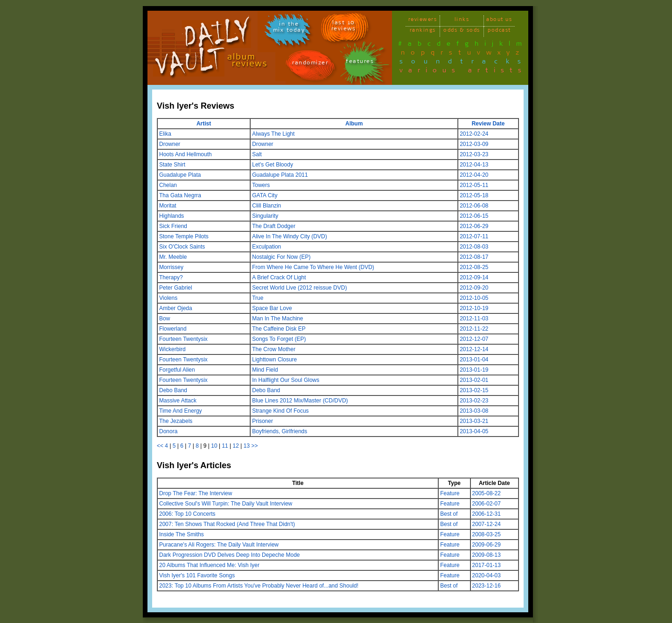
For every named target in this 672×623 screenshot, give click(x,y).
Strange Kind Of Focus (280, 411)
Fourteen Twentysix (183, 339)
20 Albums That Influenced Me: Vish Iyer (209, 565)
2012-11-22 (474, 329)
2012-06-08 (474, 206)
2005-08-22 (486, 493)
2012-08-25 (474, 267)
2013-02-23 (474, 401)
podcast (499, 31)
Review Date (488, 124)
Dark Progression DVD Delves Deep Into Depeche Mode (229, 555)
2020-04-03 (486, 575)
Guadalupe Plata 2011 (280, 175)
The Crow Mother (274, 349)
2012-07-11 (474, 236)
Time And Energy (181, 411)
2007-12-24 (486, 524)
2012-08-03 (474, 247)
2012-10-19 (474, 308)
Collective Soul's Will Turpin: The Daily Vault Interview (226, 504)
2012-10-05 (474, 298)
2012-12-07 (474, 339)
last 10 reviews (344, 27)
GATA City (265, 195)
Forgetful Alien (177, 370)
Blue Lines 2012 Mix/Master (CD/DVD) (300, 401)
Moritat (168, 206)
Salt (257, 154)
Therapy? (171, 277)
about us (499, 21)
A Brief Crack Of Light (279, 277)
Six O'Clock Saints (182, 247)
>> (254, 446)
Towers (261, 185)
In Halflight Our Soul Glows (286, 380)
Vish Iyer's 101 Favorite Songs (197, 575)
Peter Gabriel (176, 288)
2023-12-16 (486, 586)
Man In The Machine (277, 318)
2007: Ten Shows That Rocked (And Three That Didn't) (227, 524)
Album (354, 124)
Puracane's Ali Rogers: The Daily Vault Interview (219, 545)
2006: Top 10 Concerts (187, 514)
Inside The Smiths (182, 534)
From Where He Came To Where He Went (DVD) (313, 267)
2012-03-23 (474, 154)
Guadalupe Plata (180, 175)
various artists (463, 72)
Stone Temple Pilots (184, 236)
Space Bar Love (272, 308)
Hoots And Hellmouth (185, 154)
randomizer (310, 64)
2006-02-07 (486, 504)
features (360, 63)
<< (160, 446)
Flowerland (173, 329)
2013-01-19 (474, 370)
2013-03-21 (474, 421)
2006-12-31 (486, 514)
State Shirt (172, 165)
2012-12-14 (474, 349)
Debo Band (173, 390)
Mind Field (265, 370)
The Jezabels (176, 421)
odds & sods (462, 31)
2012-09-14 (474, 277)
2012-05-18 (474, 195)
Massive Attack (178, 401)
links (462, 21)
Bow (164, 318)
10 (214, 446)
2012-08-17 (474, 257)
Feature (450, 493)
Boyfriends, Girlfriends (280, 431)
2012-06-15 (474, 216)
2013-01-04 (474, 360)
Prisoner (262, 421)
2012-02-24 (474, 134)
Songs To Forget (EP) (279, 339)
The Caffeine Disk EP (279, 329)
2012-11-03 (474, 318)
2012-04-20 (474, 175)
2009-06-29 (486, 545)
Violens (168, 298)
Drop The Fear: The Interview (196, 493)
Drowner (170, 144)
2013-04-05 (474, 431)
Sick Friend (173, 226)
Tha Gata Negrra (180, 195)
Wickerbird (172, 349)
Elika (165, 134)
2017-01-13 (486, 565)
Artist (204, 124)
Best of (449, 514)
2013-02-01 (474, 380)
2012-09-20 (474, 288)
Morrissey (171, 267)
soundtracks (464, 63)
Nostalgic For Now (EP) (281, 257)
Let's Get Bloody (273, 165)
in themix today (289, 28)
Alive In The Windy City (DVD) (289, 236)
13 (247, 446)
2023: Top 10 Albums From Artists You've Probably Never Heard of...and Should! (259, 586)
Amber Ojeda (176, 308)
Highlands (171, 216)
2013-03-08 (474, 411)
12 (236, 446)
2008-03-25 (486, 534)
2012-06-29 (474, 226)
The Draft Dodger (274, 226)
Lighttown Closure (274, 360)
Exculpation (266, 247)
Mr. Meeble (173, 257)
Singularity (265, 216)
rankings (423, 31)
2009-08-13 (486, 555)
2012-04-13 (474, 165)
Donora (168, 431)
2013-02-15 (474, 390)
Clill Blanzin (266, 206)
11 (225, 446)
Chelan (168, 185)
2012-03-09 (474, 144)
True (258, 298)
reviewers (423, 21)
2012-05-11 (474, 185)
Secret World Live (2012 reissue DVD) (299, 288)
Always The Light (273, 134)
